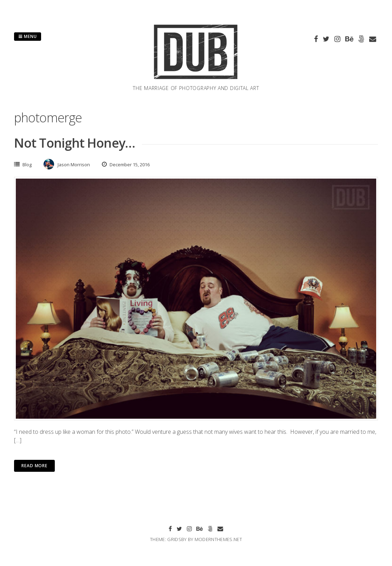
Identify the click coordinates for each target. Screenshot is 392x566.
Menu (28, 36)
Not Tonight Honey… (74, 143)
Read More (34, 466)
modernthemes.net (218, 539)
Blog (27, 165)
